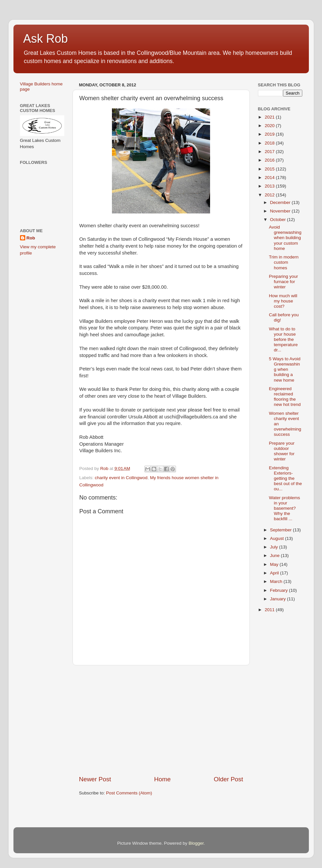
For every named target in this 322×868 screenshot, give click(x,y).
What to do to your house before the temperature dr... (283, 340)
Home (162, 779)
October (279, 220)
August (278, 538)
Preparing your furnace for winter (283, 282)
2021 (270, 117)
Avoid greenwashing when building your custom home (285, 238)
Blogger (196, 843)
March (277, 581)
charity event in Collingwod (121, 478)
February (280, 590)
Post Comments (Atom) (129, 793)
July (275, 547)
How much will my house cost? (283, 301)
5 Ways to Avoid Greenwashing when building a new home (285, 369)
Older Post (228, 779)
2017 (270, 152)
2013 (270, 186)
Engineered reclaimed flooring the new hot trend (285, 397)
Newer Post (95, 779)
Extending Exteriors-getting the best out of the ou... (285, 479)
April (275, 573)
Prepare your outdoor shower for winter (282, 451)
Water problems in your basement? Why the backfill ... (284, 508)
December (281, 202)
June (276, 556)
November (281, 211)
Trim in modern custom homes (284, 262)
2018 (270, 143)
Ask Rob (46, 39)
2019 (270, 134)
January (279, 599)
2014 (270, 178)
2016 (270, 160)
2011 (270, 610)
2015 (270, 169)
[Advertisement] (161, 720)
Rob (31, 238)
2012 (270, 195)
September (282, 530)
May (275, 564)
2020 (270, 126)
